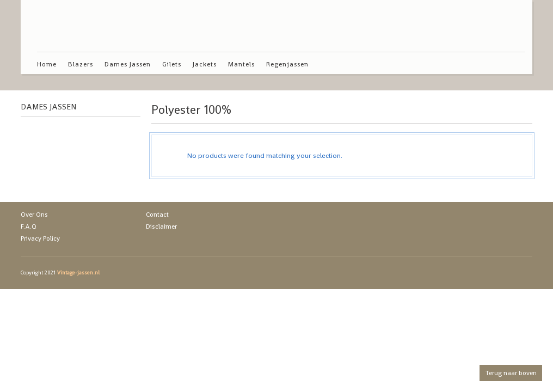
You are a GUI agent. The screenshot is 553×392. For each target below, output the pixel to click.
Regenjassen (287, 64)
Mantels (241, 64)
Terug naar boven (511, 373)
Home (47, 64)
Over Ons (34, 215)
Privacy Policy (40, 238)
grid (498, 112)
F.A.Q (29, 226)
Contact (157, 215)
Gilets (172, 64)
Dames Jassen (128, 64)
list (517, 112)
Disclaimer (161, 226)
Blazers (81, 64)
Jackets (205, 64)
